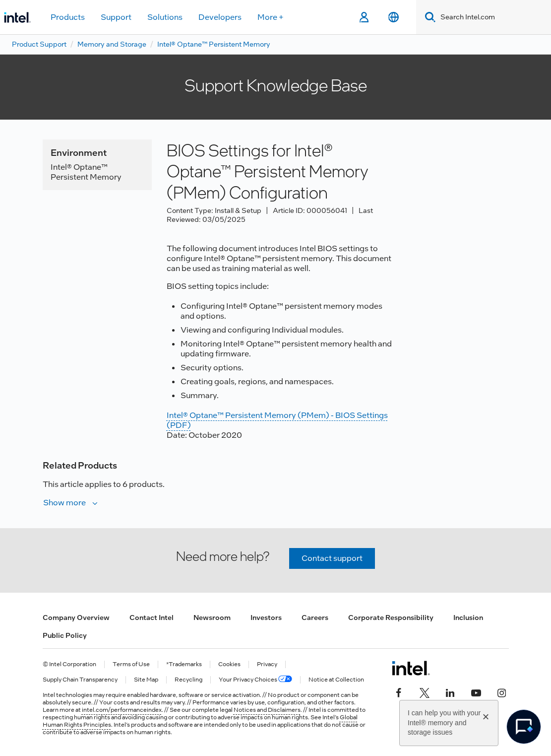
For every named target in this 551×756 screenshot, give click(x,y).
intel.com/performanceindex (122, 710)
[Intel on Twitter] (425, 692)
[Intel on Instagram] (502, 692)
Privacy (267, 664)
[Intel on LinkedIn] (450, 692)
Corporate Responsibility (391, 618)
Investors (266, 618)
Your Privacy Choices (255, 680)
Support (116, 17)
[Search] (428, 17)
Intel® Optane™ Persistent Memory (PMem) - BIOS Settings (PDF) (277, 420)
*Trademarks (184, 664)
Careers (315, 618)
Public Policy (65, 635)
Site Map (146, 680)
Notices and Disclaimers (267, 710)
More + (271, 17)
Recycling (188, 680)
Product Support (39, 44)
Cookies (229, 664)
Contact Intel (152, 618)
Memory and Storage (112, 44)
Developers (220, 17)
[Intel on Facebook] (399, 692)
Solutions (165, 17)
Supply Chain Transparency (80, 680)
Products (68, 17)
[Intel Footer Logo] (411, 668)
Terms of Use (131, 664)
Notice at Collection (336, 680)
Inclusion (468, 618)
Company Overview (76, 618)
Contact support (332, 558)
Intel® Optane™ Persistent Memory (214, 44)
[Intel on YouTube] (476, 692)
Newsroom (212, 618)
